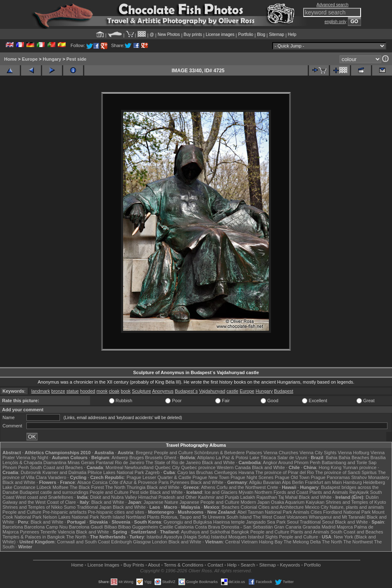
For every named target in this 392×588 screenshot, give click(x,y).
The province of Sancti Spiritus (346, 472)
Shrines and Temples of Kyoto (356, 502)
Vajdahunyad (212, 391)
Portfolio (246, 34)
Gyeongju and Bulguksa (188, 522)
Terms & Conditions (184, 565)
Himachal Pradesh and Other (168, 497)
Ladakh (248, 497)
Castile (166, 527)
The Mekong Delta (302, 542)
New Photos (169, 34)
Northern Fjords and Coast (281, 492)
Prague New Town (211, 477)
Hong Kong (330, 467)
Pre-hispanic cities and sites (116, 512)
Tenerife (49, 532)
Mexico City (317, 507)
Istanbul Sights (263, 537)
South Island (239, 517)
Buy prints (193, 34)
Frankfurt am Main (323, 482)
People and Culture (173, 453)
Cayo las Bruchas (195, 472)
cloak (114, 391)
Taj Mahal (288, 497)
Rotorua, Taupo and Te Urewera (193, 517)
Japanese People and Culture (209, 502)
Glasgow (142, 542)
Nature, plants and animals (357, 507)
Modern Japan (255, 502)
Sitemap (277, 34)
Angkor (270, 462)
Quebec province (198, 467)
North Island (113, 517)
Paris (164, 482)
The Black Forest (87, 487)
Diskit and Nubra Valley (114, 497)
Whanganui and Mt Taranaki (337, 517)
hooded (88, 391)
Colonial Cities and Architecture (272, 507)
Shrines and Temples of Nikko (32, 507)
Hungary (52, 59)
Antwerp (120, 458)
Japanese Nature (161, 502)
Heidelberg (374, 482)
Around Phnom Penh (299, 462)
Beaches (231, 507)
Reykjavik (359, 492)
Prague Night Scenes (252, 477)
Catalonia (184, 527)
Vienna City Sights (318, 453)
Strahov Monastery (370, 477)
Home (11, 59)
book (126, 391)
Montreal (115, 467)
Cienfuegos (226, 472)
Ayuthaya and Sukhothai (206, 532)
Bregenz (144, 453)
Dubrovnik (31, 472)
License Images (103, 565)
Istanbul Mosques (229, 537)
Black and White (218, 462)
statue (73, 391)
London (160, 542)
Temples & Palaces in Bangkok (34, 537)
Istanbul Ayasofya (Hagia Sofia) (178, 537)
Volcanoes (297, 517)
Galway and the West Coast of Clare (39, 502)
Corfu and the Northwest (241, 487)
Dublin (372, 497)
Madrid (328, 527)
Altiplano (206, 458)
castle (232, 391)
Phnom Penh (16, 467)
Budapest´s (186, 391)
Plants (153, 517)
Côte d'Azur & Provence (133, 482)
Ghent (170, 458)
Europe (30, 59)
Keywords (290, 565)
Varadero (57, 477)
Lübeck (44, 487)
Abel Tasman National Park (265, 512)
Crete (272, 487)
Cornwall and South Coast (83, 542)
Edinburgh (121, 542)
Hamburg (353, 482)
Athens (208, 487)
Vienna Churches (281, 453)
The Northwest (358, 542)
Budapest (283, 391)
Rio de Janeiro (129, 462)
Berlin (298, 482)
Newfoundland (139, 467)
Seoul (293, 522)
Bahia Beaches (354, 458)
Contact (215, 565)
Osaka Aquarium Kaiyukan (298, 502)
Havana (246, 472)
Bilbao (110, 527)
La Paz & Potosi (232, 458)
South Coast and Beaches (57, 467)
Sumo (70, 507)
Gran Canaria (287, 527)
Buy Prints (134, 565)
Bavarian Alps (277, 482)
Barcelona (13, 527)
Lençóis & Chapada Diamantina (34, 462)
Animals (301, 512)
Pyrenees (180, 482)
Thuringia (136, 487)
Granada (312, 527)
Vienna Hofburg (354, 453)
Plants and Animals (329, 492)
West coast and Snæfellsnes (44, 497)
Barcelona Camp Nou (46, 527)
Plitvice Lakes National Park (116, 472)
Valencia (66, 532)
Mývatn (246, 492)
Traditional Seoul (317, 522)
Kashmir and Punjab (218, 497)
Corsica (100, 482)
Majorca (345, 527)
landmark (41, 391)
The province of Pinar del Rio (285, 472)
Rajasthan (267, 497)
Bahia (332, 458)
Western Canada (234, 467)
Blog (261, 34)
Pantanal (105, 462)
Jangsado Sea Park (266, 522)
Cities (316, 512)
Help (292, 34)
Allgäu (255, 482)
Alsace (84, 482)
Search (248, 565)
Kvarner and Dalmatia (64, 472)
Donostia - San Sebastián (247, 527)
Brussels (154, 458)
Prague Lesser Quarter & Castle (159, 477)
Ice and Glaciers (221, 492)
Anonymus (163, 391)
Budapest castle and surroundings (54, 492)
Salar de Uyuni (292, 458)
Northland (136, 517)
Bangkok (240, 532)
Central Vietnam (241, 542)
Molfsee (61, 487)
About (154, 565)
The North (115, 487)
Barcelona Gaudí (86, 527)
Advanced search (332, 5)
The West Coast (269, 517)
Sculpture (141, 391)
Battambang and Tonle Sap (349, 462)
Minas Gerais (81, 462)
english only (336, 22)
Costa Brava (208, 527)
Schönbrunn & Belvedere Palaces (228, 453)
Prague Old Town (292, 477)
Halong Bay (271, 542)
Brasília (378, 458)
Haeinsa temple (229, 522)
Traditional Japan (94, 507)
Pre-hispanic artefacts (64, 512)
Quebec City (167, 467)
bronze (58, 391)
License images (220, 34)
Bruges (137, 458)
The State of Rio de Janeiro (173, 462)
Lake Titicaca (263, 458)
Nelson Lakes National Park (71, 517)
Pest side (76, 59)
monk (102, 391)
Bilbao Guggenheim (138, 527)
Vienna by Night (32, 458)
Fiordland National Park (347, 512)
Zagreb (152, 472)
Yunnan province (359, 467)
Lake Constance (19, 487)
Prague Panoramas (330, 477)
